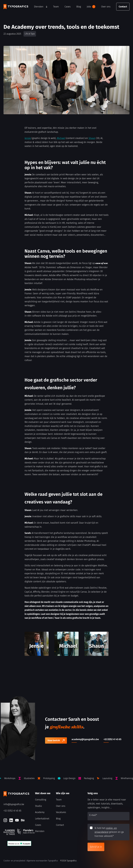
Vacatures (61, 812)
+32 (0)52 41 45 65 (12, 811)
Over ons (106, 7)
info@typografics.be (14, 804)
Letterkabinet (42, 819)
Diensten (39, 7)
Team (56, 7)
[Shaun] (97, 644)
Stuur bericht (54, 740)
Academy (40, 812)
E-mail (93, 815)
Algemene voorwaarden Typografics (42, 861)
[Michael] (66, 644)
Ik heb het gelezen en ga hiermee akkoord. (109, 832)
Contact (123, 7)
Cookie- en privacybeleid (14, 861)
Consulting (41, 800)
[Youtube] (17, 820)
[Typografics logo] (16, 7)
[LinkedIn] (11, 820)
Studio (38, 806)
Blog (79, 7)
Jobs (91, 7)
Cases (68, 7)
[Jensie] (37, 644)
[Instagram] (5, 820)
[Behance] (23, 820)
